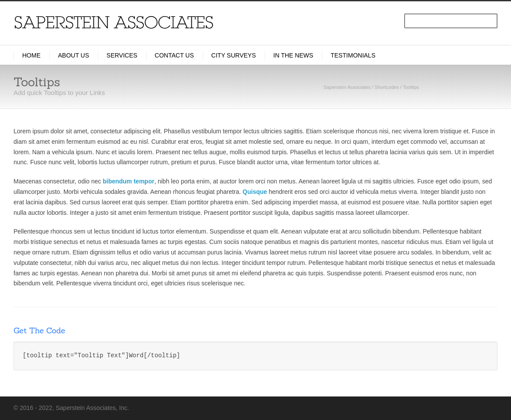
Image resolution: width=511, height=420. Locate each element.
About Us (73, 55)
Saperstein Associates (347, 87)
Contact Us (174, 55)
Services (122, 55)
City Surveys (234, 55)
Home (31, 55)
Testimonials (353, 55)
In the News (293, 55)
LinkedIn (415, 407)
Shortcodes (387, 87)
